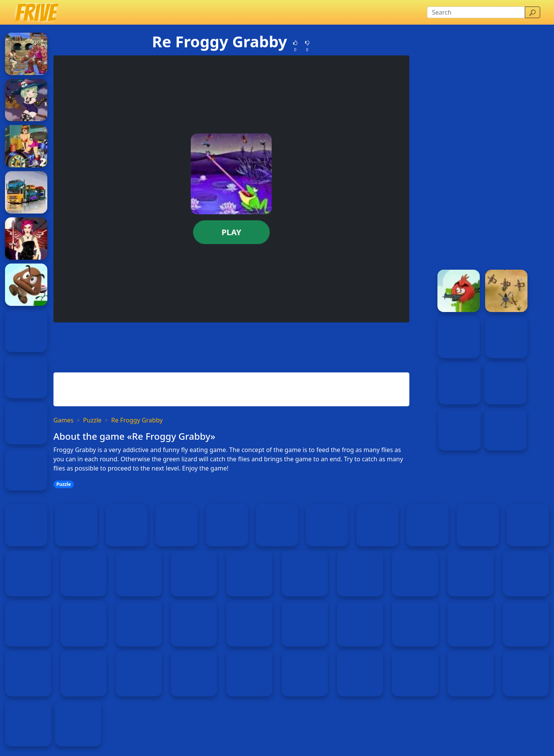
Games (63, 420)
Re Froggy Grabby (137, 420)
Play (231, 232)
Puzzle (92, 420)
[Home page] (36, 12)
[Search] (476, 12)
